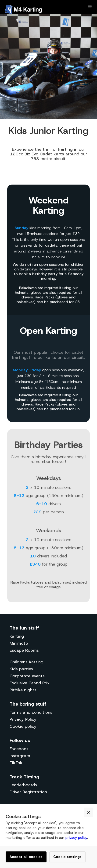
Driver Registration (28, 792)
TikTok (16, 763)
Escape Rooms (24, 650)
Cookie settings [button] (67, 857)
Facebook (19, 749)
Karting (17, 636)
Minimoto (19, 643)
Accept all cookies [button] (26, 857)
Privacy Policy (23, 719)
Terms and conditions (31, 712)
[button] (90, 7)
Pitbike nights (23, 690)
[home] (24, 9)
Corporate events (27, 676)
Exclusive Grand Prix (30, 683)
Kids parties (21, 669)
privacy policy (76, 838)
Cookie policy (23, 726)
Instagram (20, 756)
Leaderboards (23, 785)
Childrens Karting (27, 662)
